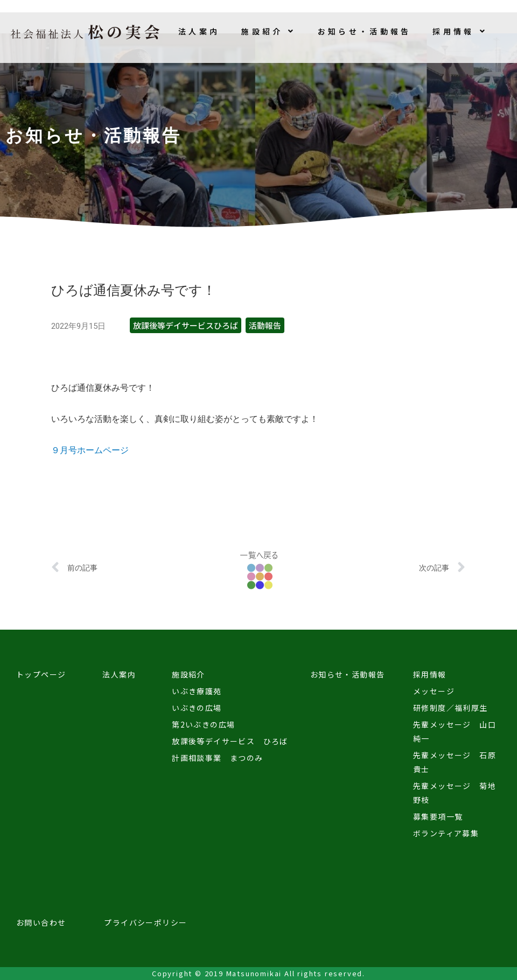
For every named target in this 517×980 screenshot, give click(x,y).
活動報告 (265, 325)
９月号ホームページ (90, 450)
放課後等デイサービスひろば (186, 325)
